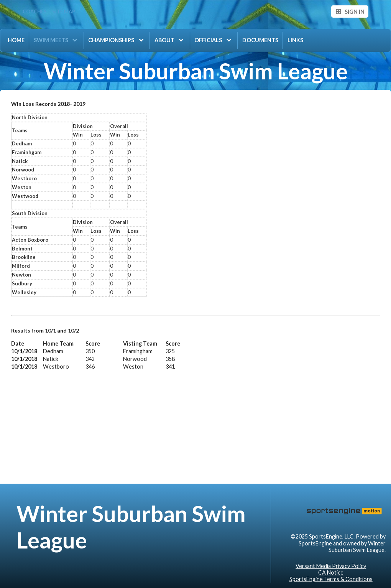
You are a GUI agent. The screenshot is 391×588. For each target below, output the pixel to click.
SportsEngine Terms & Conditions (331, 579)
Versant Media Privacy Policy (331, 566)
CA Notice (331, 572)
